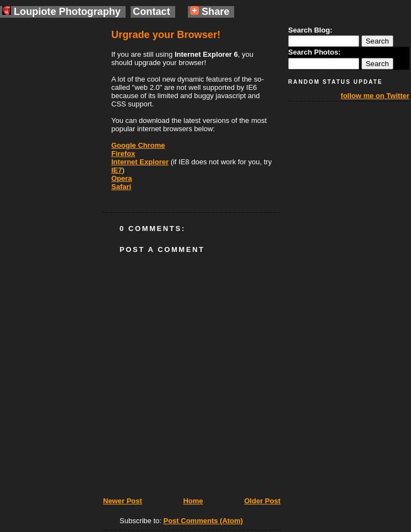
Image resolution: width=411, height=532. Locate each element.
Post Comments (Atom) (203, 521)
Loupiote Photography (61, 12)
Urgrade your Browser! (166, 35)
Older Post (262, 501)
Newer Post (123, 501)
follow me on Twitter (375, 96)
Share (210, 12)
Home (193, 501)
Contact (152, 12)
